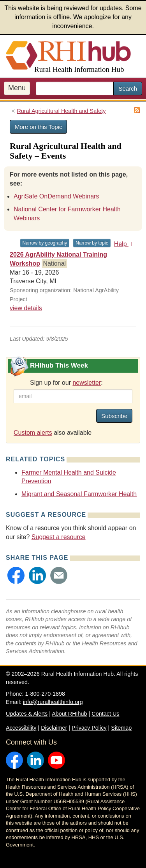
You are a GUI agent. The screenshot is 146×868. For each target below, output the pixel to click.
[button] (16, 575)
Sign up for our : (66, 383)
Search (128, 88)
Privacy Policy (89, 728)
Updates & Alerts (27, 714)
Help (125, 244)
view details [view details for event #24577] (26, 308)
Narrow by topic (92, 243)
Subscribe (114, 416)
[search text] (75, 88)
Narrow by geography (45, 243)
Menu (17, 88)
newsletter (87, 383)
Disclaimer (54, 728)
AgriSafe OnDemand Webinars (56, 196)
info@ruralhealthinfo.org (53, 702)
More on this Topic (38, 127)
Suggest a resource (59, 537)
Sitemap (121, 728)
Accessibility (21, 728)
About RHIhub (69, 714)
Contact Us (105, 714)
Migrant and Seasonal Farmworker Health (79, 494)
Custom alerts (33, 433)
